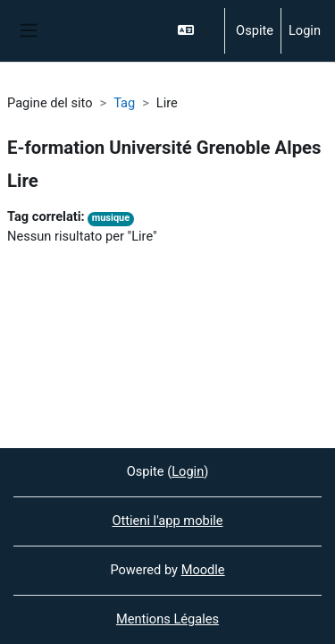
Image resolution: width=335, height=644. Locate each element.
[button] (193, 31)
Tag (124, 103)
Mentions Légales (167, 619)
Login (305, 30)
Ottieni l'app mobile (167, 521)
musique (111, 218)
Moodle (203, 570)
